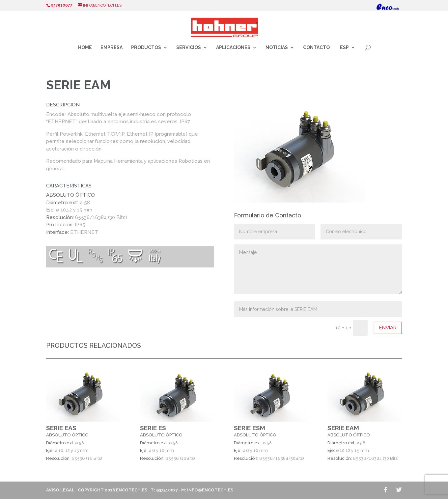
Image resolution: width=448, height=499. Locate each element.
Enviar (388, 328)
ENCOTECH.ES (132, 490)
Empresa (112, 48)
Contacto (316, 48)
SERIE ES (153, 428)
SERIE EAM (343, 428)
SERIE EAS (61, 428)
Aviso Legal (60, 490)
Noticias (277, 48)
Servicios (189, 48)
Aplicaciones (233, 48)
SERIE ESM (250, 428)
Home (85, 48)
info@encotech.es (210, 490)
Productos (146, 48)
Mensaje (318, 269)
